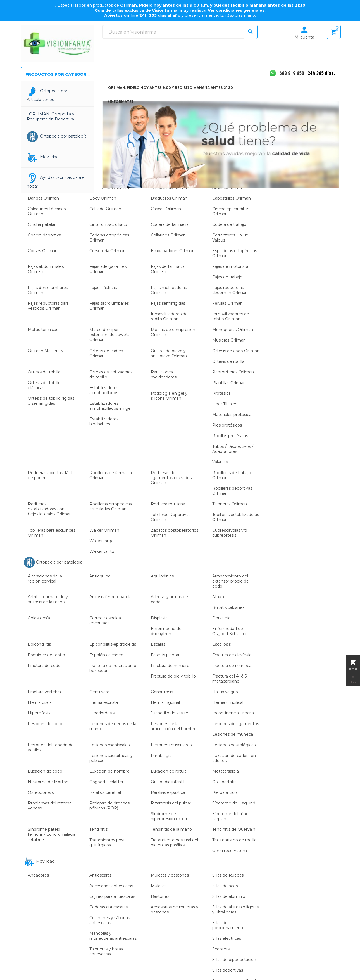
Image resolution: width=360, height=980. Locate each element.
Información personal (314, 808)
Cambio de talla (254, 844)
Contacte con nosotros (206, 826)
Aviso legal (249, 808)
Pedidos (301, 831)
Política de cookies (257, 826)
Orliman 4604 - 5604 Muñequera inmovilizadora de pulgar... (139, 632)
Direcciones (304, 849)
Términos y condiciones (261, 817)
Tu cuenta (307, 797)
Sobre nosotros (199, 808)
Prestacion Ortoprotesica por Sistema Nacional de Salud (258, 861)
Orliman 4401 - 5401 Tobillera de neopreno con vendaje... (302, 632)
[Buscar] (180, 32)
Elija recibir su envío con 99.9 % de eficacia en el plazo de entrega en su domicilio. (262, 886)
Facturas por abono (312, 840)
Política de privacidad (259, 835)
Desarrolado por (315, 969)
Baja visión (140, 835)
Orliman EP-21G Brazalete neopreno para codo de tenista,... (57, 632)
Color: (54, 647)
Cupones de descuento (316, 859)
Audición (138, 826)
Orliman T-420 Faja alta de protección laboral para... (221, 632)
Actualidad (194, 817)
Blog (189, 835)
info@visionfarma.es (61, 871)
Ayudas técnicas (145, 817)
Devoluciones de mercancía (309, 819)
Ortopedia (139, 808)
